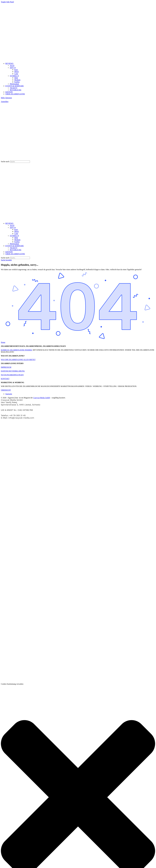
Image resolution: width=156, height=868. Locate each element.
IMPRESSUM (6, 367)
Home (3, 342)
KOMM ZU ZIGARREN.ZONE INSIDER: (17, 350)
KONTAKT (5, 379)
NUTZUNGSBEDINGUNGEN (12, 375)
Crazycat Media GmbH (42, 398)
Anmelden (5, 102)
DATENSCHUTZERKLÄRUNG (13, 371)
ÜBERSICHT (6, 390)
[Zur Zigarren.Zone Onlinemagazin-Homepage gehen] (30, 60)
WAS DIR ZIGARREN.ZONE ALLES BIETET (18, 360)
